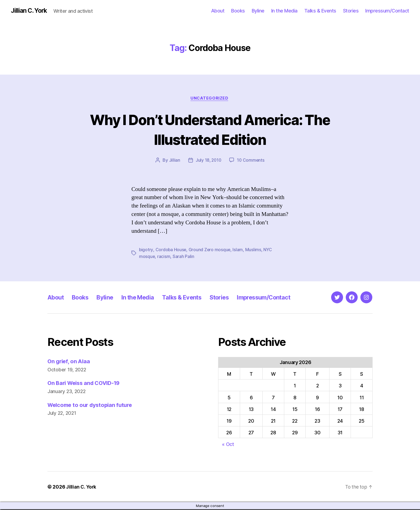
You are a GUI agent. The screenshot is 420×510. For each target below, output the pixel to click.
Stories (351, 11)
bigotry (146, 251)
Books (238, 11)
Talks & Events (320, 11)
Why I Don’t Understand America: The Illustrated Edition (210, 130)
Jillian (174, 161)
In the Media (284, 11)
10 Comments (251, 161)
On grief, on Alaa (70, 362)
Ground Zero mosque (210, 251)
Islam (239, 251)
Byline (258, 11)
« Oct (228, 445)
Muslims (254, 251)
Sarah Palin (184, 257)
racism (164, 257)
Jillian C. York (30, 11)
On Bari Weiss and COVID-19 (86, 384)
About (218, 11)
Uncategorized (210, 99)
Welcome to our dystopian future (92, 405)
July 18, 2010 (208, 161)
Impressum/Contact (387, 11)
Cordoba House (171, 251)
